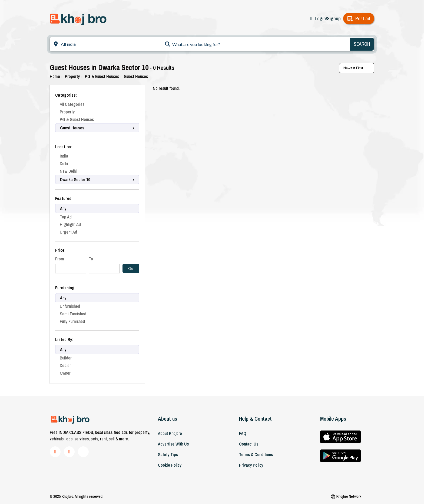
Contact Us (249, 444)
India (64, 156)
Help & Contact (255, 419)
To (91, 259)
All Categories (72, 104)
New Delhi (68, 171)
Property (73, 76)
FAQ (243, 433)
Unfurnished (70, 306)
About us (168, 419)
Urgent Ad (68, 232)
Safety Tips (168, 454)
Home (56, 76)
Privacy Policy (251, 465)
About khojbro (170, 433)
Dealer (65, 365)
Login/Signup (328, 19)
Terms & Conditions (256, 454)
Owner (65, 373)
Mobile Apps (333, 419)
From (60, 259)
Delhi (64, 163)
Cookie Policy (170, 465)
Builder (66, 358)
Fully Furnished (72, 321)
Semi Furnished (73, 314)
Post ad (363, 19)
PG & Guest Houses (103, 76)
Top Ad (66, 217)
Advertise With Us (173, 444)
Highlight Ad (70, 224)
